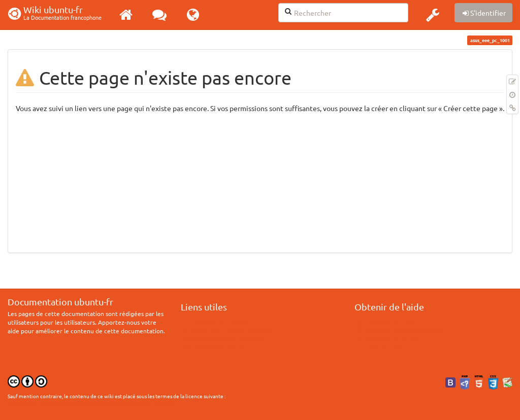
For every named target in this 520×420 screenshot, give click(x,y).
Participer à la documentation (228, 330)
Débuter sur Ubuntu (215, 321)
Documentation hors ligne (223, 338)
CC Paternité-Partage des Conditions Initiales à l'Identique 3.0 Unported (91, 403)
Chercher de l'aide (386, 321)
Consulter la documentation (399, 330)
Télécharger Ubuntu (215, 347)
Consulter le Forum (387, 338)
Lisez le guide (379, 347)
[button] (433, 15)
